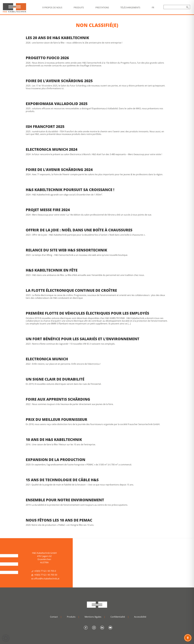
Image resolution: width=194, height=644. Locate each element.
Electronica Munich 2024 (52, 149)
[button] (6, 638)
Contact (54, 617)
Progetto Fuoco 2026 (47, 58)
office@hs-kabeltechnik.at (45, 579)
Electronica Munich (47, 359)
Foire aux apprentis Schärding (58, 399)
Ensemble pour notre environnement (65, 500)
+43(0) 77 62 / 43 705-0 (44, 571)
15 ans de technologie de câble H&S (62, 480)
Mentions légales (93, 617)
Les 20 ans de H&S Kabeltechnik (57, 38)
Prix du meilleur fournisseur (56, 419)
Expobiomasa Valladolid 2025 (57, 104)
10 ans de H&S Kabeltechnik (54, 439)
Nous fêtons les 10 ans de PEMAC (59, 520)
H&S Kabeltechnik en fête (52, 270)
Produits (71, 617)
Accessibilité (140, 617)
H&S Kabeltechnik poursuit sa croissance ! (70, 190)
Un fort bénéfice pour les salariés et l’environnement (83, 339)
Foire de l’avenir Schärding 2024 (59, 170)
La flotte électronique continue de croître (71, 290)
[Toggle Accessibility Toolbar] (188, 638)
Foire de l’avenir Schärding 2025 (59, 81)
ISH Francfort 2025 (45, 126)
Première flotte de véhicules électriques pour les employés (87, 313)
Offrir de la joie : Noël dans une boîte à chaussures (79, 230)
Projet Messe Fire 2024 (48, 210)
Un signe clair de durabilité (55, 379)
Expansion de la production (55, 460)
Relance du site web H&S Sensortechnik (66, 250)
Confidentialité (118, 617)
